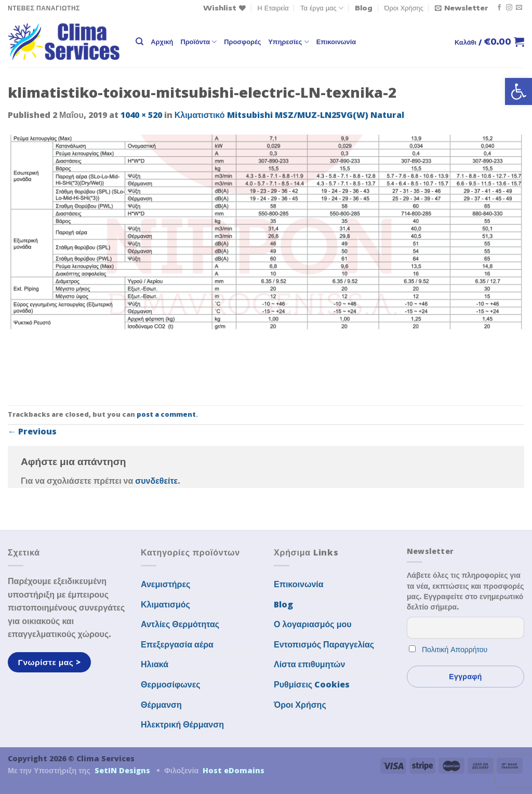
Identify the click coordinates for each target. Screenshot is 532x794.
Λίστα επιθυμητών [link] (310, 664)
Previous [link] (32, 431)
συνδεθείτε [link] (156, 481)
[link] (518, 91)
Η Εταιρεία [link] (273, 8)
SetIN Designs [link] (122, 770)
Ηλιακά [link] (155, 664)
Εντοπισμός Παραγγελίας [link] (324, 644)
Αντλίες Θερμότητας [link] (180, 624)
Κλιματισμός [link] (165, 604)
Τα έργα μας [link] (322, 8)
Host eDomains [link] (234, 770)
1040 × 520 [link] (141, 115)
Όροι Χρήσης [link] (404, 8)
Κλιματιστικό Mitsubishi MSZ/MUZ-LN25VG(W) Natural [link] (289, 115)
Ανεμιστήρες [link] (165, 584)
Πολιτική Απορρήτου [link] (455, 649)
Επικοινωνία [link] (336, 42)
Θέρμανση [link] (161, 705)
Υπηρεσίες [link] (288, 42)
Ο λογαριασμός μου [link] (313, 624)
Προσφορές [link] (242, 42)
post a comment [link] (166, 414)
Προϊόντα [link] (198, 42)
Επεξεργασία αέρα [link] (177, 644)
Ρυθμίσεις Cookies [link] (312, 684)
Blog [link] (364, 8)
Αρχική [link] (162, 42)
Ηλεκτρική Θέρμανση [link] (182, 724)
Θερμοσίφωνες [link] (171, 684)
